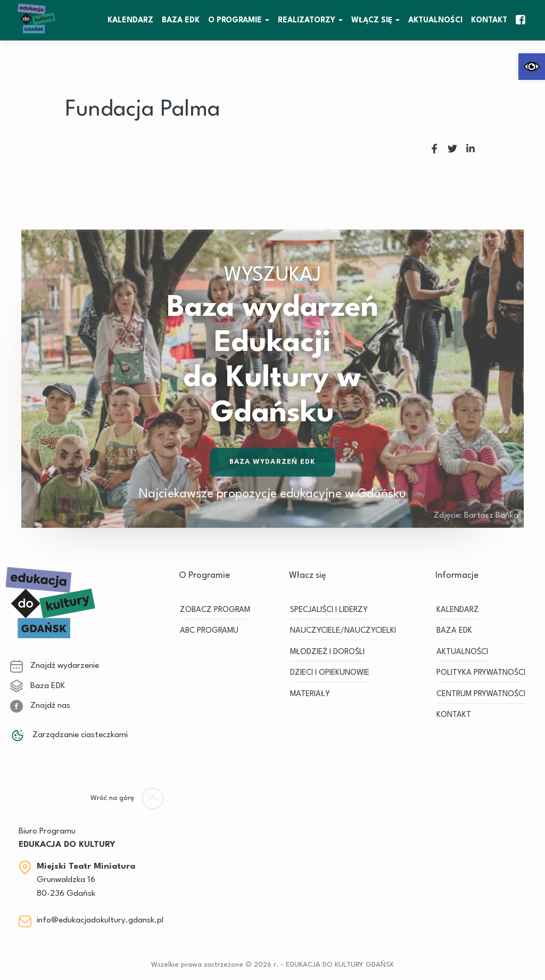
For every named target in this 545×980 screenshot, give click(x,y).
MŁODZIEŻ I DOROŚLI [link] (327, 652)
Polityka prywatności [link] (481, 673)
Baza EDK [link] (38, 686)
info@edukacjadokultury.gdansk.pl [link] (100, 920)
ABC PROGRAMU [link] (209, 631)
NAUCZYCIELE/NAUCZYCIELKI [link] (343, 631)
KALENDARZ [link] (130, 20)
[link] (532, 67)
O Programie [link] (235, 20)
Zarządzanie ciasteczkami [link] (69, 735)
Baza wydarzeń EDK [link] (273, 464)
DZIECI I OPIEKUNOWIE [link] (330, 673)
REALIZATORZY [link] (307, 20)
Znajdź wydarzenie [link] (55, 666)
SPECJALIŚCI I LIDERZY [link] (329, 610)
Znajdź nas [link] (40, 706)
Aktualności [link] (435, 20)
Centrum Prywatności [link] (481, 694)
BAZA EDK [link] (181, 20)
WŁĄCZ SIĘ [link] (372, 20)
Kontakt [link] (489, 20)
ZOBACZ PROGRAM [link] (215, 610)
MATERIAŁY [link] (310, 694)
